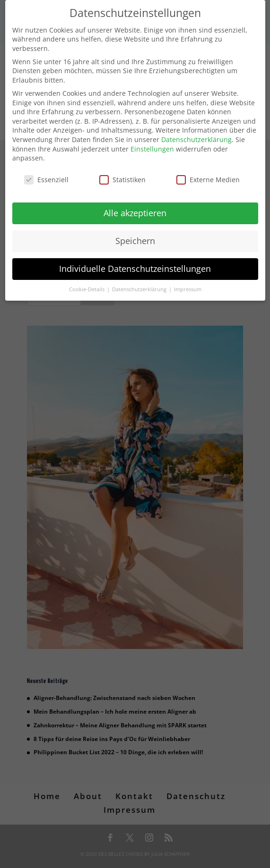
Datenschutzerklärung (196, 134)
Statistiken (122, 175)
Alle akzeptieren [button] (135, 208)
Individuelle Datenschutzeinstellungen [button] (135, 263)
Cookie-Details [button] (87, 284)
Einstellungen (152, 144)
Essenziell (46, 175)
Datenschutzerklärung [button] (140, 284)
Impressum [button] (188, 284)
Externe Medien (208, 175)
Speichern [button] (135, 236)
